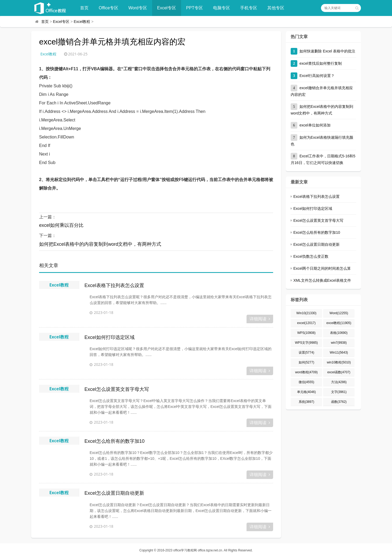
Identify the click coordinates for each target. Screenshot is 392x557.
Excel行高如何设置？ (317, 76)
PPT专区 (196, 8)
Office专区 (110, 8)
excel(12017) (306, 323)
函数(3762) (339, 402)
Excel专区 (168, 8)
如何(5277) (306, 362)
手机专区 (250, 8)
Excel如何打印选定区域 (110, 337)
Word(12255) (339, 313)
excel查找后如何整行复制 (321, 63)
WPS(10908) (306, 333)
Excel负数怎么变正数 (311, 256)
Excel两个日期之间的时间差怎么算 (322, 268)
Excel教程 (82, 22)
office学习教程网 (185, 550)
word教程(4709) (306, 372)
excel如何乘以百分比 (61, 226)
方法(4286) (339, 382)
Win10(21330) (306, 313)
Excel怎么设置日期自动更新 (114, 493)
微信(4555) (306, 382)
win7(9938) (339, 343)
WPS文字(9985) (306, 343)
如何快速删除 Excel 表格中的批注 (327, 51)
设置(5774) (306, 353)
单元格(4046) (306, 392)
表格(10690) (339, 333)
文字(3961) (339, 392)
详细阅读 (260, 319)
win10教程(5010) (339, 362)
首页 (86, 8)
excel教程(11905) (339, 323)
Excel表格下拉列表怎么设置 (114, 285)
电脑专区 (223, 8)
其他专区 (277, 8)
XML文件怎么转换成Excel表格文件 (322, 280)
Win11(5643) (339, 353)
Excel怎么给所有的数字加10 (115, 441)
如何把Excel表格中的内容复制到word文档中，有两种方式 (100, 244)
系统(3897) (306, 402)
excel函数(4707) (339, 372)
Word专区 (139, 8)
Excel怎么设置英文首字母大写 (117, 389)
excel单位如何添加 (315, 125)
